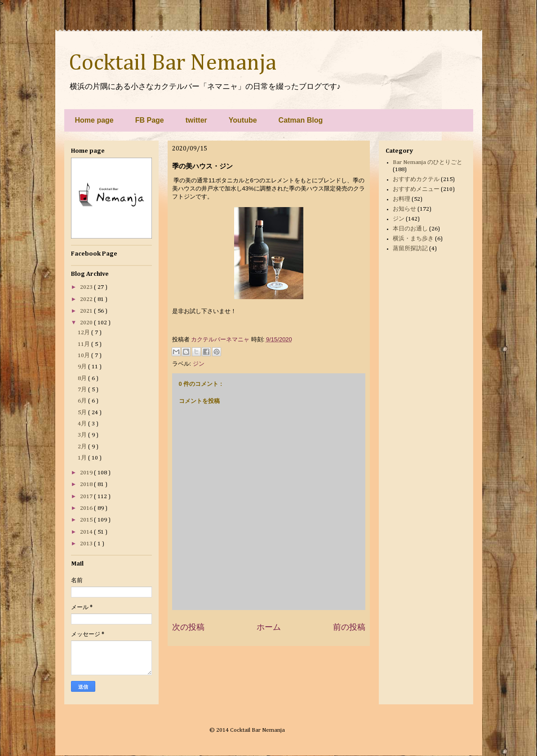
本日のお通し (410, 229)
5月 (83, 413)
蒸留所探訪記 (410, 249)
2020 (87, 323)
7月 (83, 390)
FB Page (150, 120)
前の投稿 (349, 627)
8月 (83, 378)
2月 (83, 447)
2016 (87, 508)
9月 (83, 367)
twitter (196, 120)
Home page (94, 120)
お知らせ (404, 209)
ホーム (269, 627)
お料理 (402, 199)
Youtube (243, 120)
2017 (87, 497)
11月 (84, 344)
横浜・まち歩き (413, 239)
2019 (87, 473)
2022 (87, 299)
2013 (87, 544)
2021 (87, 311)
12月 (84, 333)
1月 (83, 458)
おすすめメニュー (416, 189)
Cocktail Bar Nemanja (173, 63)
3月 (83, 435)
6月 (83, 401)
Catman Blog (301, 120)
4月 (83, 424)
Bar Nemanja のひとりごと (428, 162)
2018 (87, 484)
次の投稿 (188, 627)
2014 (87, 532)
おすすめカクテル (416, 179)
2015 (87, 520)
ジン (199, 364)
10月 (84, 356)
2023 (87, 287)
